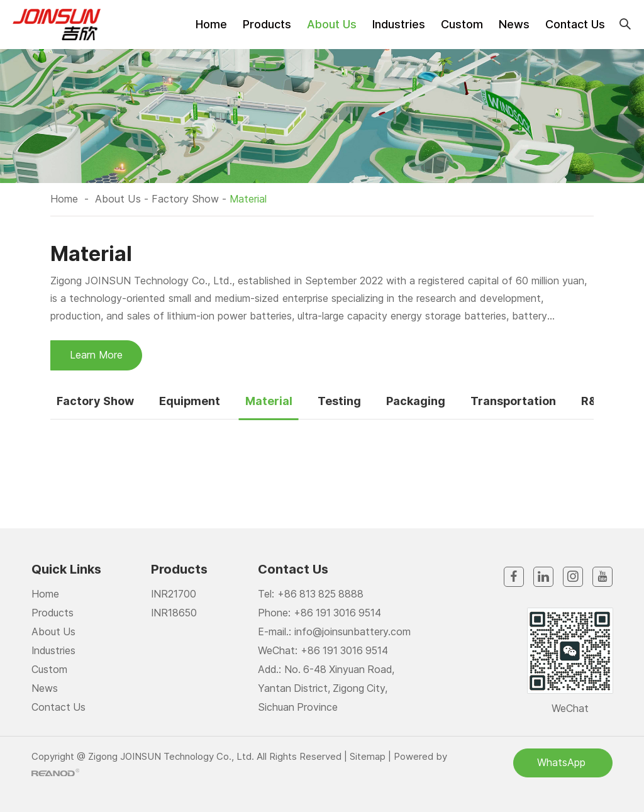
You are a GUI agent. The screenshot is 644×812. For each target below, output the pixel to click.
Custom (462, 24)
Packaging (416, 400)
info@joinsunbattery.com (353, 631)
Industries (399, 24)
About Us (332, 24)
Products (267, 24)
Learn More (97, 355)
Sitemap (368, 756)
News (514, 24)
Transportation (514, 400)
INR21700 (174, 594)
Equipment (190, 400)
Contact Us (575, 24)
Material (247, 199)
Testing (340, 400)
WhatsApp (563, 762)
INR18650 (175, 613)
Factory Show (184, 199)
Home (211, 24)
